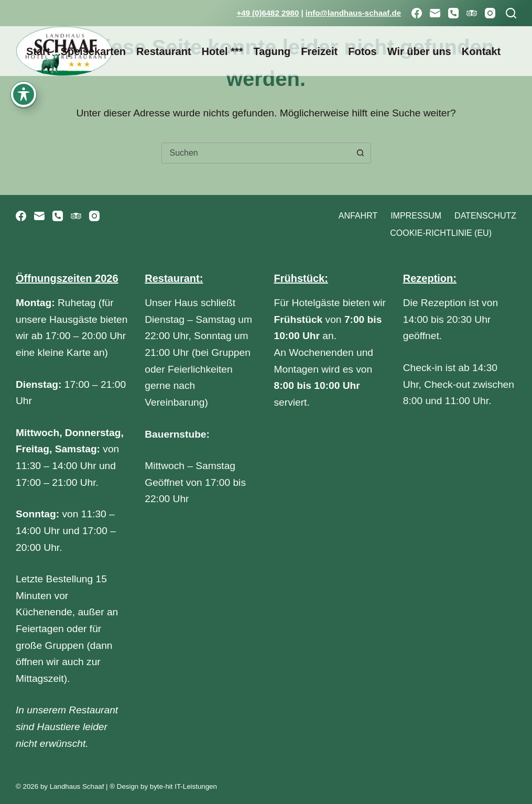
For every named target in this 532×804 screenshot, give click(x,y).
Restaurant (164, 51)
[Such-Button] (361, 153)
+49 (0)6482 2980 (268, 13)
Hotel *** (222, 51)
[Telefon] (453, 13)
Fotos (362, 51)
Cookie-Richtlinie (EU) (441, 233)
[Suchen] (511, 13)
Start (38, 51)
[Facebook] (417, 13)
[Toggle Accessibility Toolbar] (24, 33)
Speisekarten (94, 51)
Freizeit (319, 51)
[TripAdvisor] (472, 13)
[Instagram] (490, 13)
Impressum (416, 216)
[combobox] (256, 153)
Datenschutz (485, 216)
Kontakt (481, 51)
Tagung (272, 51)
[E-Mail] (435, 13)
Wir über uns (419, 51)
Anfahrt (358, 216)
